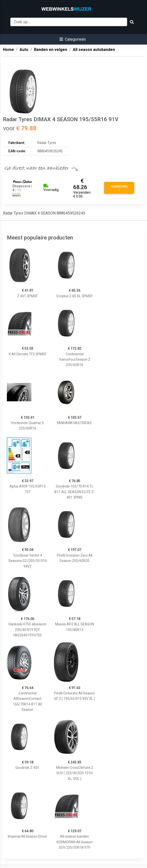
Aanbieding (119, 188)
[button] (73, 39)
